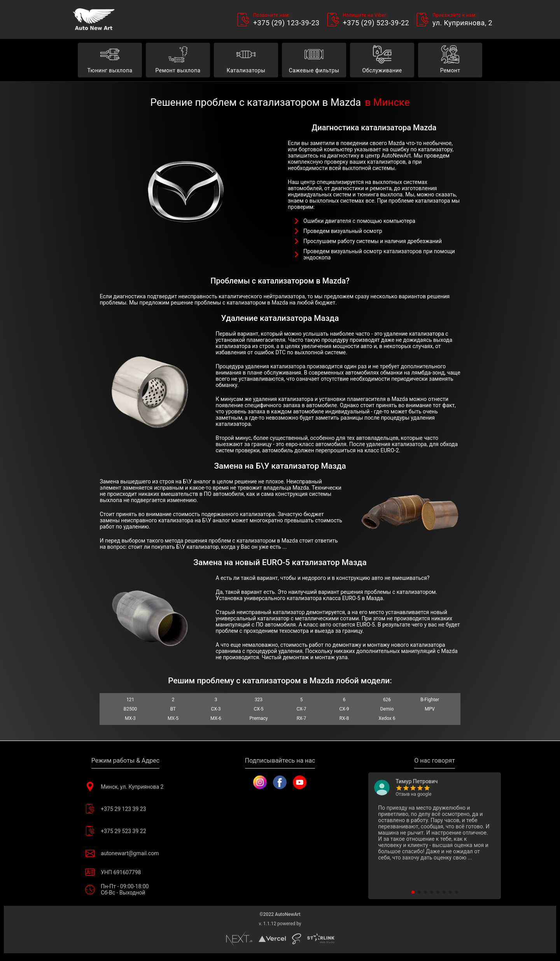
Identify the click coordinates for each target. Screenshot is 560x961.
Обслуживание (382, 60)
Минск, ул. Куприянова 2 (125, 787)
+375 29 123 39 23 (125, 809)
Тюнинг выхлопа (110, 60)
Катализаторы (246, 60)
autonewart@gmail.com (125, 853)
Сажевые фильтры (314, 60)
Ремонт (450, 60)
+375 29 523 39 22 (125, 831)
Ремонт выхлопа (178, 60)
